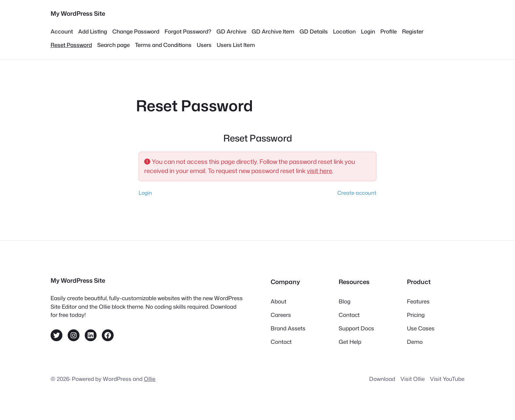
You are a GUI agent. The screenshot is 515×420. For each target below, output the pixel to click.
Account (62, 31)
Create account (357, 193)
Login (368, 31)
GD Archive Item (273, 31)
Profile (389, 31)
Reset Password (71, 45)
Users (204, 45)
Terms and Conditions (163, 45)
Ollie (150, 379)
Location (344, 31)
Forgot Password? (188, 31)
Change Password (136, 31)
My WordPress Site (78, 13)
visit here (319, 171)
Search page (113, 45)
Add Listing (93, 31)
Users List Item (236, 45)
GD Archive (231, 31)
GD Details (314, 31)
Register (413, 31)
